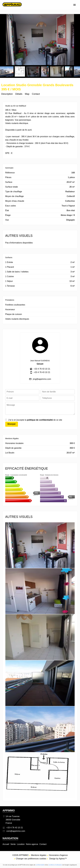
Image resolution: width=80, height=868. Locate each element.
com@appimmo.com (16, 831)
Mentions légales (39, 855)
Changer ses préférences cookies (31, 859)
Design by (58, 859)
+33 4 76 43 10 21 (42, 369)
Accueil (12, 7)
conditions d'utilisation (55, 865)
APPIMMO (9, 810)
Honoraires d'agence (58, 855)
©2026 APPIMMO (20, 855)
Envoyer (12, 424)
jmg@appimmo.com (42, 379)
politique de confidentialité (40, 420)
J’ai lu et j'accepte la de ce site (35, 420)
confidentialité (40, 865)
